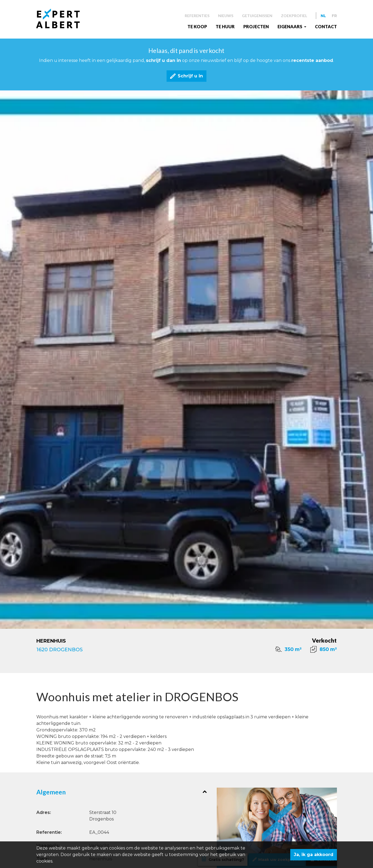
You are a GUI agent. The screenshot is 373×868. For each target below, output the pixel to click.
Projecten (256, 26)
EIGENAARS (290, 26)
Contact (326, 26)
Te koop (197, 26)
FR (334, 16)
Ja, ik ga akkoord (314, 855)
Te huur (225, 26)
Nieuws (226, 16)
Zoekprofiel (294, 16)
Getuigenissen (257, 16)
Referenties (197, 16)
